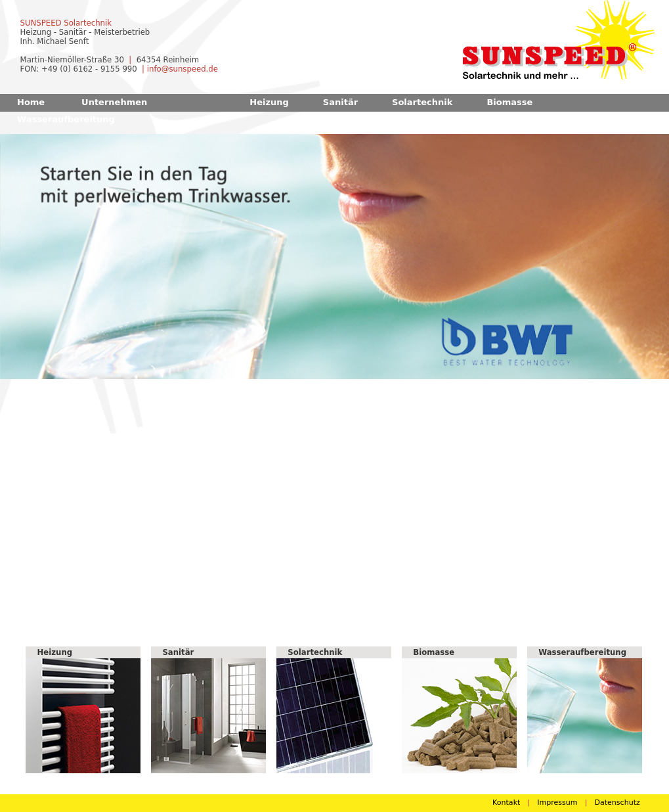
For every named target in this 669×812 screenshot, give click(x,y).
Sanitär (340, 102)
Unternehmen (114, 102)
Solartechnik (422, 102)
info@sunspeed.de (183, 69)
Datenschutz (617, 802)
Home (31, 102)
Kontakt (506, 802)
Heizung (269, 102)
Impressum (557, 802)
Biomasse (509, 102)
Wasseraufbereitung (66, 119)
